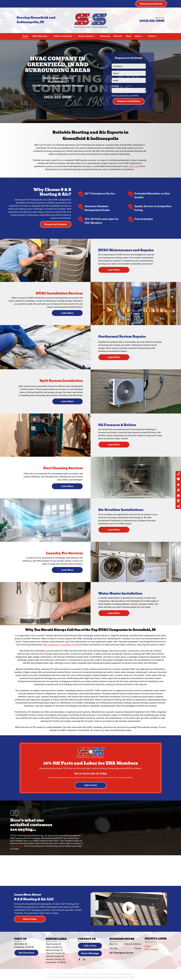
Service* (116, 86)
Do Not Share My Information (70, 974)
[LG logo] (129, 871)
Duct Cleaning (151, 949)
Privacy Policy (53, 974)
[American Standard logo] (52, 871)
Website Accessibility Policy (123, 974)
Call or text (134, 166)
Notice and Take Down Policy (104, 974)
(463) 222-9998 (152, 21)
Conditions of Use (87, 974)
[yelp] (84, 960)
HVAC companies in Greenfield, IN (58, 645)
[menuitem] (25, 36)
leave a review (17, 846)
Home (148, 946)
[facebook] (79, 960)
